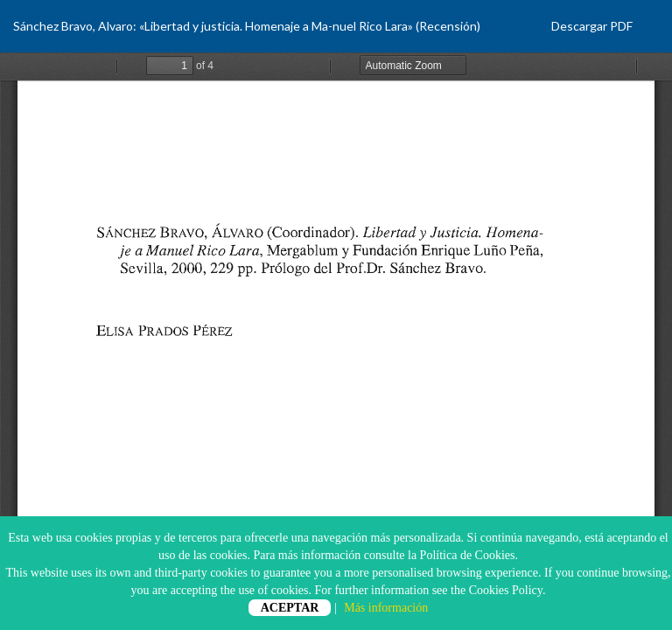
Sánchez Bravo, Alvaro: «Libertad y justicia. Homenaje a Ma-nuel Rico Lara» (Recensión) (247, 26)
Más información (386, 608)
